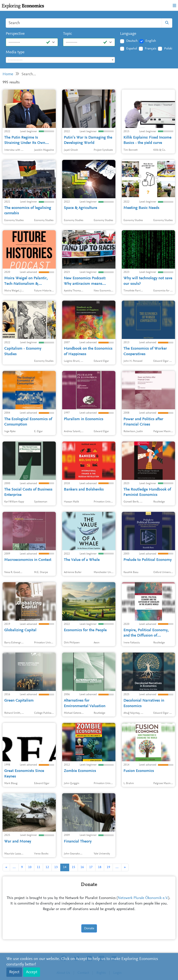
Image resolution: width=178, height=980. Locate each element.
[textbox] (60, 60)
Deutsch (132, 41)
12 (47, 867)
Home (8, 74)
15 (73, 867)
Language (128, 34)
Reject (14, 972)
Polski (168, 49)
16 (82, 867)
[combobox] (60, 60)
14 (65, 867)
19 (108, 867)
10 (30, 867)
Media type (15, 52)
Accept (32, 972)
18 (100, 867)
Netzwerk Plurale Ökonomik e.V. (143, 898)
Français (151, 49)
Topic (67, 34)
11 (39, 867)
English (151, 41)
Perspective (15, 34)
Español (132, 49)
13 (56, 867)
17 (91, 867)
